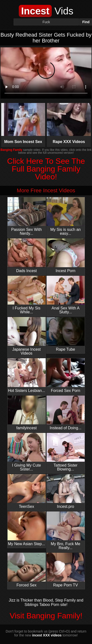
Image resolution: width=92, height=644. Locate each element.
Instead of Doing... (66, 413)
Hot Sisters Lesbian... (27, 375)
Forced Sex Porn (66, 375)
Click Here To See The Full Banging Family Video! (46, 169)
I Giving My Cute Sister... (27, 452)
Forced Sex (27, 570)
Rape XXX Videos (69, 123)
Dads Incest (27, 256)
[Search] (46, 22)
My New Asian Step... (27, 529)
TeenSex (27, 491)
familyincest (27, 413)
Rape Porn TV (66, 570)
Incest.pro (66, 491)
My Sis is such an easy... (66, 216)
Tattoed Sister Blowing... (66, 452)
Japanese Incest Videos (27, 336)
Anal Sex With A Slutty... (66, 295)
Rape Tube (66, 334)
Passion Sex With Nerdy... (27, 216)
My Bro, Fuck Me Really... (66, 531)
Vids (46, 11)
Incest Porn (66, 256)
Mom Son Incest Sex (23, 123)
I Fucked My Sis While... (27, 295)
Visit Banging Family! (46, 616)
